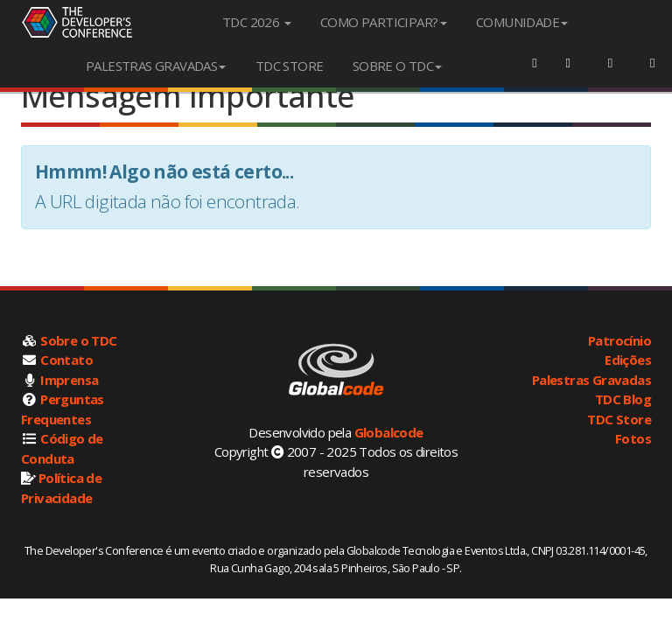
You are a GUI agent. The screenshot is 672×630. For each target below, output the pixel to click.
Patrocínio (619, 340)
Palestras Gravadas (591, 380)
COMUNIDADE (522, 22)
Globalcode (389, 432)
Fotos (633, 438)
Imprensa (69, 380)
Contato (66, 360)
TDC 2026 (257, 22)
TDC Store (619, 419)
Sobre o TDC (78, 340)
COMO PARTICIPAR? (383, 22)
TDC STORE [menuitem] (290, 66)
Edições (628, 360)
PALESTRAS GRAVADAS (156, 66)
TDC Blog (623, 399)
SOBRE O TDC (397, 66)
